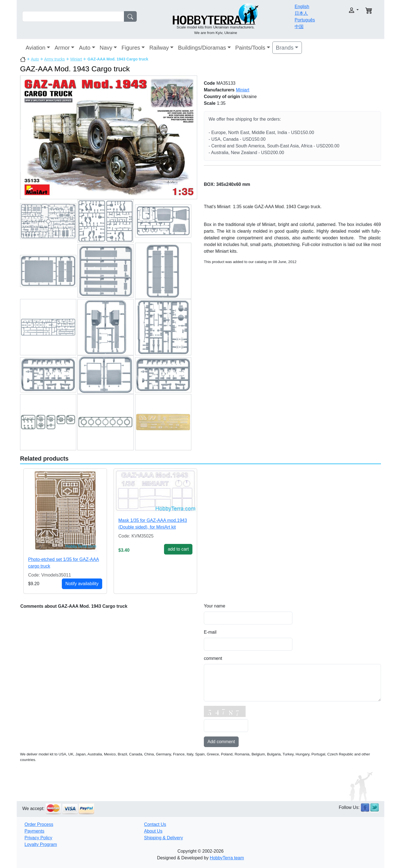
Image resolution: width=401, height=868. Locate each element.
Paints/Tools (250, 48)
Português (305, 20)
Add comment (221, 742)
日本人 (301, 13)
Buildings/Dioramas (202, 48)
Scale (210, 103)
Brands (285, 48)
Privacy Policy (38, 838)
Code (209, 83)
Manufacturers (219, 90)
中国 (299, 27)
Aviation (36, 48)
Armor (62, 48)
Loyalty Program (41, 844)
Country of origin (222, 97)
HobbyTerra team (227, 858)
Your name (215, 606)
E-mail (210, 632)
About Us (153, 831)
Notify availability (82, 584)
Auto (85, 48)
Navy (106, 48)
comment (213, 658)
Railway (159, 48)
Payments (34, 831)
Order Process (39, 824)
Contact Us (155, 824)
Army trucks (55, 59)
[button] (342, 10)
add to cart (178, 549)
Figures (131, 48)
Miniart (76, 59)
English (302, 7)
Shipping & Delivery (163, 838)
